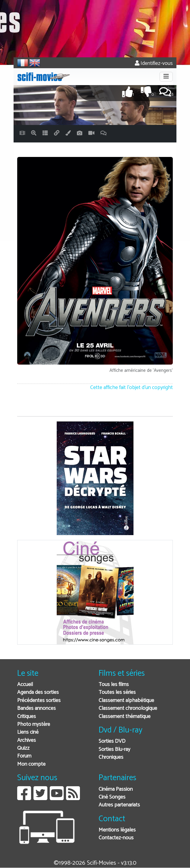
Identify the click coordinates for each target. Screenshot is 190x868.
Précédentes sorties (39, 701)
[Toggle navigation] (166, 77)
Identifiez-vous (154, 64)
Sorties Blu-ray (114, 750)
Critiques (27, 717)
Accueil (25, 685)
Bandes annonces (36, 708)
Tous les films (114, 685)
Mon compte (31, 764)
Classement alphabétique (126, 701)
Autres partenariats (119, 805)
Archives (27, 740)
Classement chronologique (128, 708)
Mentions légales (117, 830)
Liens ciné (28, 732)
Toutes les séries (117, 692)
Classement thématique (125, 717)
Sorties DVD (112, 741)
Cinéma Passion (116, 789)
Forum (24, 756)
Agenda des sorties (38, 692)
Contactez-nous (116, 838)
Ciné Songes (112, 797)
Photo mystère (34, 724)
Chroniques (111, 757)
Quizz (23, 748)
